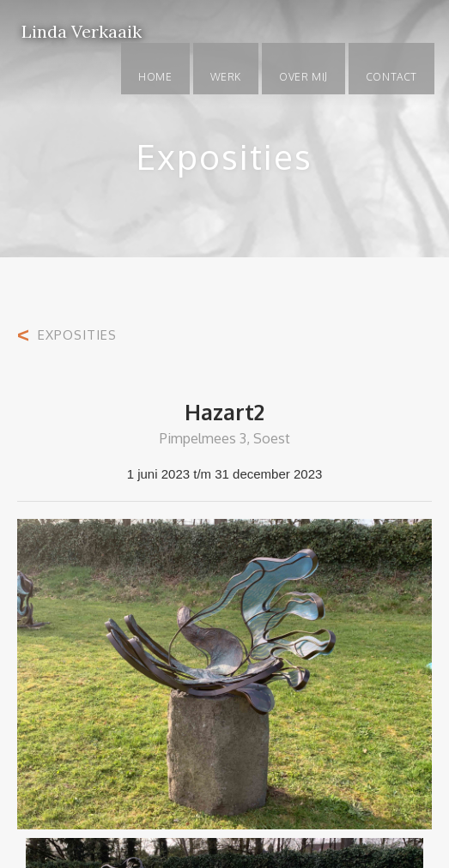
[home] (77, 21)
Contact (391, 77)
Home (155, 77)
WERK (226, 77)
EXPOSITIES (77, 335)
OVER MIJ (303, 77)
